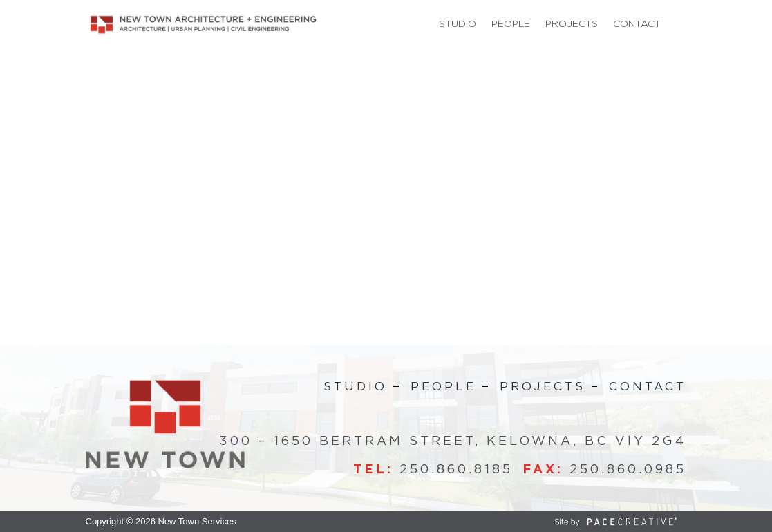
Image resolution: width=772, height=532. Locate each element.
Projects (572, 24)
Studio (458, 24)
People (511, 24)
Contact (637, 24)
